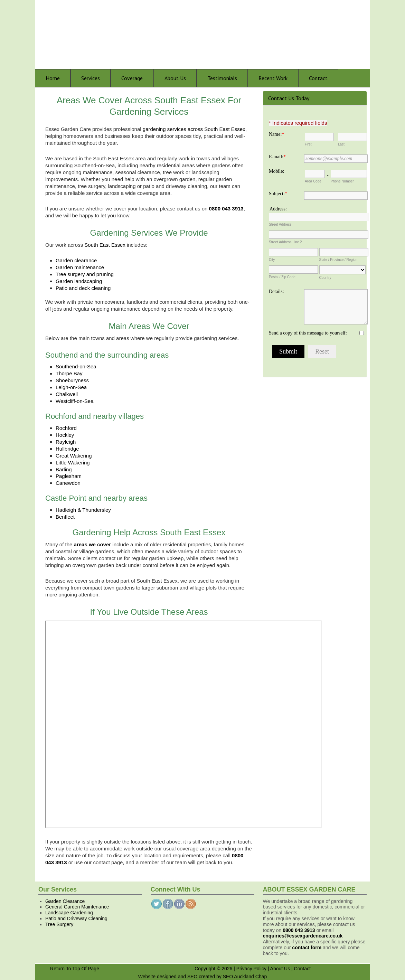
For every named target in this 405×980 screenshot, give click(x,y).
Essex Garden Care (208, 35)
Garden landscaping (79, 281)
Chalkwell (67, 394)
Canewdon (68, 483)
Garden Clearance (65, 901)
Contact (302, 969)
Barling (64, 469)
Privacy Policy (251, 969)
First (308, 144)
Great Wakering (74, 456)
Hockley (65, 435)
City (272, 260)
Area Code (313, 181)
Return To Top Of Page (75, 969)
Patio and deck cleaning (83, 288)
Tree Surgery (59, 924)
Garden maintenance (80, 267)
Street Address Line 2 (285, 242)
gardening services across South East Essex (194, 129)
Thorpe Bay (69, 373)
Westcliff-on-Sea (75, 401)
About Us (280, 969)
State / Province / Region (338, 260)
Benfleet (65, 517)
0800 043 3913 (299, 930)
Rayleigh (66, 442)
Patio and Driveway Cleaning (76, 918)
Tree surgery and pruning (85, 274)
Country (325, 278)
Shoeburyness (72, 380)
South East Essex (105, 245)
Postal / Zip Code (282, 277)
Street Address (280, 224)
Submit (288, 351)
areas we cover (93, 544)
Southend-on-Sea (76, 366)
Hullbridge (67, 449)
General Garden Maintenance (77, 907)
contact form (307, 948)
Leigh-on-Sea (71, 387)
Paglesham (69, 476)
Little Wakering (73, 463)
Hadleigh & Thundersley (83, 510)
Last (341, 144)
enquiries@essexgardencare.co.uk (303, 936)
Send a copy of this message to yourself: (308, 333)
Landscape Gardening (69, 913)
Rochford (66, 428)
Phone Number (342, 181)
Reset (322, 351)
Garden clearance (76, 260)
